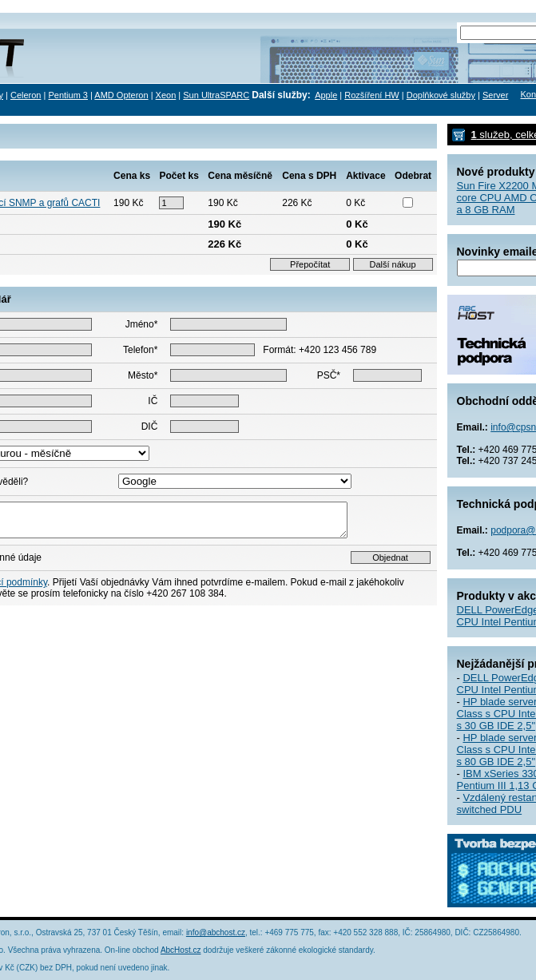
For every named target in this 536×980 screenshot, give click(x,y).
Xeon (166, 95)
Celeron (26, 95)
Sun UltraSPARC (216, 95)
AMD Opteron (121, 95)
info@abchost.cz (216, 932)
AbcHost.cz (181, 950)
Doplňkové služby (441, 95)
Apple (326, 95)
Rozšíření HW (371, 95)
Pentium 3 (68, 95)
